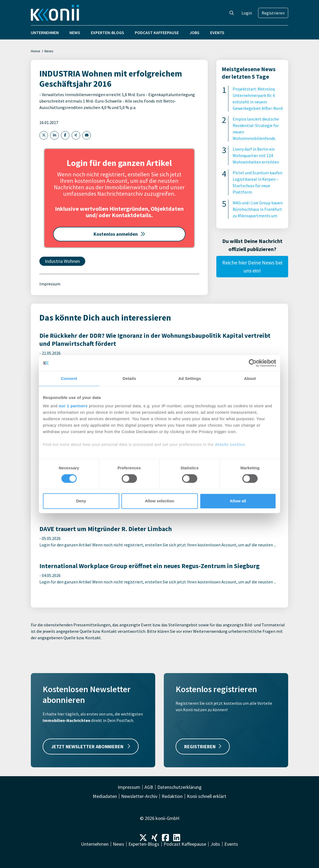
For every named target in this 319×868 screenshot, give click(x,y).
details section (230, 444)
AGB (149, 787)
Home (36, 51)
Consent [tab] (69, 378)
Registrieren (273, 13)
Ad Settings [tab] (190, 378)
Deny (81, 501)
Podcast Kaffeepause (157, 32)
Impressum (50, 284)
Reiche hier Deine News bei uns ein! (252, 266)
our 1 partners (73, 406)
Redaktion (172, 796)
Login (247, 13)
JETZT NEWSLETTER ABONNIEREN (91, 747)
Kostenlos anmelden (119, 234)
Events (217, 32)
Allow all (238, 501)
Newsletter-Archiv (139, 796)
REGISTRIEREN (203, 747)
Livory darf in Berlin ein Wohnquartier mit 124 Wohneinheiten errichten (256, 155)
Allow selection (159, 501)
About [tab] (250, 378)
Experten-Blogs (107, 32)
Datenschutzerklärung (179, 787)
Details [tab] (129, 378)
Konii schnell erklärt (207, 796)
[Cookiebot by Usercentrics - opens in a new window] (253, 363)
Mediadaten (105, 796)
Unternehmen (45, 32)
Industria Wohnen (62, 261)
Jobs (194, 32)
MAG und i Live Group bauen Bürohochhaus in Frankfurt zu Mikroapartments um (258, 209)
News (75, 32)
